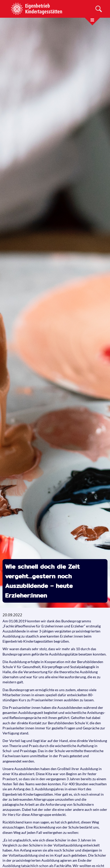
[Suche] (99, 9)
